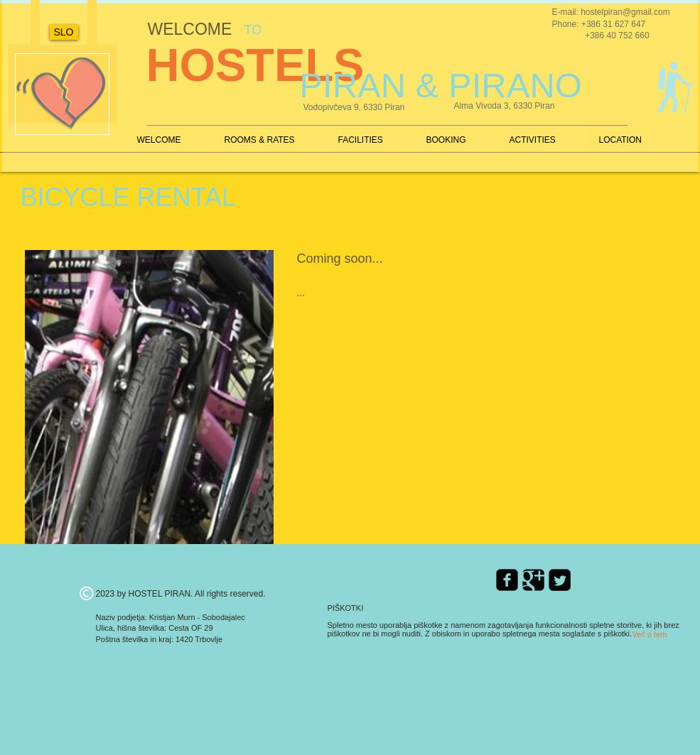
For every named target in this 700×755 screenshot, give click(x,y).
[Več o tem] (650, 635)
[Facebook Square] (507, 580)
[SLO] (64, 32)
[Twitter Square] (560, 580)
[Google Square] (533, 580)
